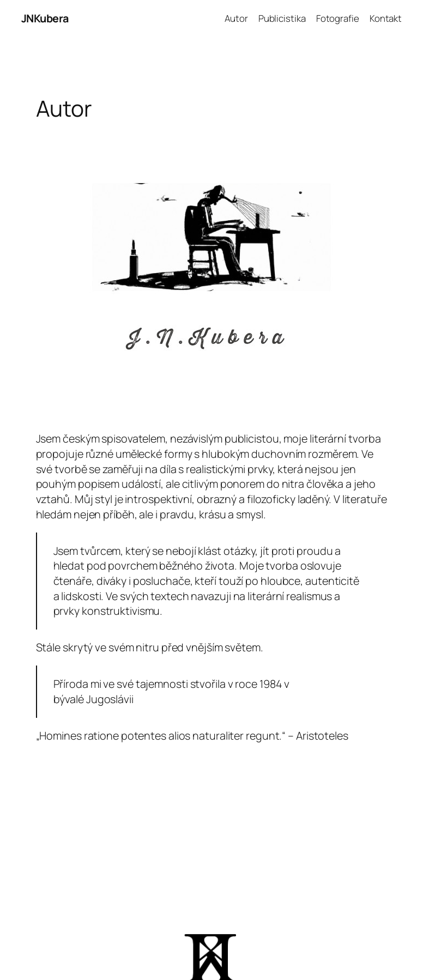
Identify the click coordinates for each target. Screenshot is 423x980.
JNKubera (45, 18)
